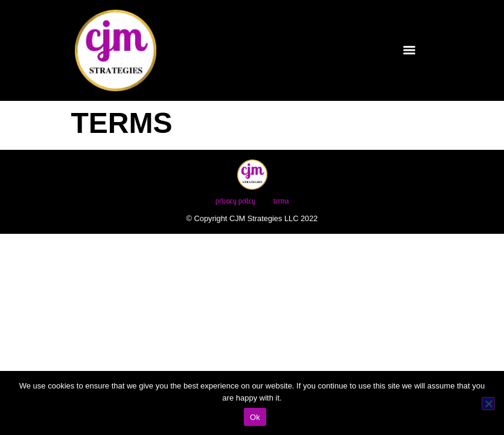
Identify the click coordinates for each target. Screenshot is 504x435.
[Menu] (409, 50)
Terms (281, 201)
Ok (255, 417)
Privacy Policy (235, 201)
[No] (488, 404)
